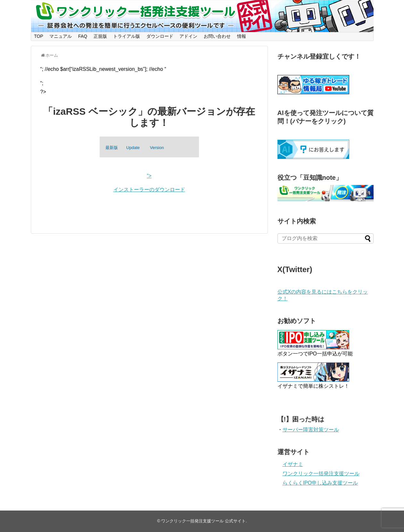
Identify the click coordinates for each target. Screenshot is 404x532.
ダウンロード (160, 36)
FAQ (83, 36)
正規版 (100, 36)
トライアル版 (127, 36)
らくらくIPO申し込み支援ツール (320, 483)
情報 (242, 36)
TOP (39, 36)
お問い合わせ (217, 36)
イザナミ (293, 464)
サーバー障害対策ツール (311, 430)
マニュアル (61, 36)
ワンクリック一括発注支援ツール (321, 474)
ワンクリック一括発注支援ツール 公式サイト (203, 521)
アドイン (188, 36)
